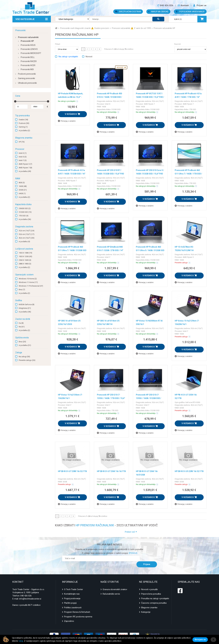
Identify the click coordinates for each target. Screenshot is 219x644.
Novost (89, 57)
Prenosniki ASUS (28, 45)
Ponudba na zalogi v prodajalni (155, 592)
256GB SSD (25, 208)
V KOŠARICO (72, 114)
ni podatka (24, 130)
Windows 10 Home (28, 279)
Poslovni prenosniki (27, 74)
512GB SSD (25, 212)
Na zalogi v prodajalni (68, 57)
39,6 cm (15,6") (27, 234)
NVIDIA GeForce (27, 304)
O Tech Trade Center (74, 583)
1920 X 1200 (25, 256)
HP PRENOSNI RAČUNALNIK (95, 525)
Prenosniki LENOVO (29, 49)
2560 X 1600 (25, 260)
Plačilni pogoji (70, 597)
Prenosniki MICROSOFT (31, 53)
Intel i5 (23, 157)
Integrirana (25, 308)
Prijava (150, 558)
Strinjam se (200, 639)
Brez (22, 290)
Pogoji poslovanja (72, 592)
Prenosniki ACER (28, 65)
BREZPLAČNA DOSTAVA (128, 12)
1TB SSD (24, 216)
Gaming (23, 127)
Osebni (23, 120)
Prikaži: (58, 44)
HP (22, 142)
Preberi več (131, 532)
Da (21, 323)
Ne (22, 327)
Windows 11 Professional (31, 286)
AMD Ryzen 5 (25, 164)
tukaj (30, 641)
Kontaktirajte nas (72, 588)
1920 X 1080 (25, 253)
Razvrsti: (178, 44)
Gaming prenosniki (26, 78)
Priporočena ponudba (151, 588)
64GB (22, 193)
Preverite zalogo (27, 360)
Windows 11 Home (28, 282)
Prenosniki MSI (27, 69)
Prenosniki (20, 30)
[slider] (15, 101)
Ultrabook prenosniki (27, 83)
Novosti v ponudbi (149, 583)
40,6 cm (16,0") (27, 238)
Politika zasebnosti (73, 602)
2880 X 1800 (25, 264)
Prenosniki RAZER (29, 61)
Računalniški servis (111, 588)
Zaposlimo (69, 615)
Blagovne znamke (149, 602)
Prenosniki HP (27, 41)
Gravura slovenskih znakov (115, 583)
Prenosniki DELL (28, 57)
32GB (23, 190)
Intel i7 (23, 160)
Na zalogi (24, 357)
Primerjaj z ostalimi (67, 121)
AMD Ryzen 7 (25, 168)
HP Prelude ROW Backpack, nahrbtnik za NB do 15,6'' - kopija (71, 97)
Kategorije (146, 606)
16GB (23, 186)
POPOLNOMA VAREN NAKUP (190, 12)
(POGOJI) (133, 553)
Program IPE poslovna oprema (78, 611)
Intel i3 (23, 153)
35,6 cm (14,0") (27, 231)
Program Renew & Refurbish (77, 606)
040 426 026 (26, 590)
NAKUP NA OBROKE (158, 12)
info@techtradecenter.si (30, 593)
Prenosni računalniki (28, 37)
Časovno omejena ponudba (154, 597)
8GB (22, 183)
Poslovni (24, 123)
